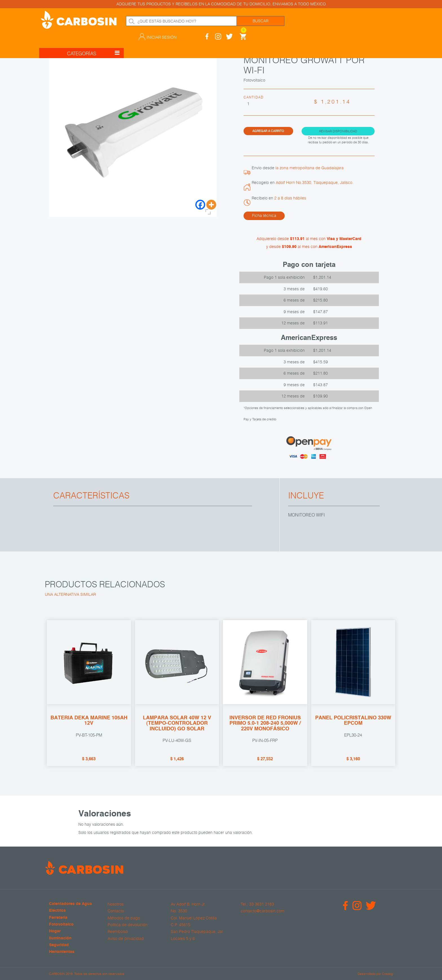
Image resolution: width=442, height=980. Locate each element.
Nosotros (116, 904)
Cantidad (254, 97)
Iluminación (60, 938)
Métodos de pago (124, 918)
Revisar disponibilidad (338, 131)
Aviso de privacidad (126, 939)
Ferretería (58, 918)
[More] (211, 205)
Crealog (387, 973)
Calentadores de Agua (70, 904)
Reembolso (118, 931)
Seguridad (59, 945)
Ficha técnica (264, 216)
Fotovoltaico (61, 925)
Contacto (116, 911)
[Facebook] (200, 205)
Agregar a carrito (268, 131)
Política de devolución (128, 925)
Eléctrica (57, 911)
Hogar (55, 931)
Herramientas (62, 952)
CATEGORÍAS (93, 40)
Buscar (260, 21)
